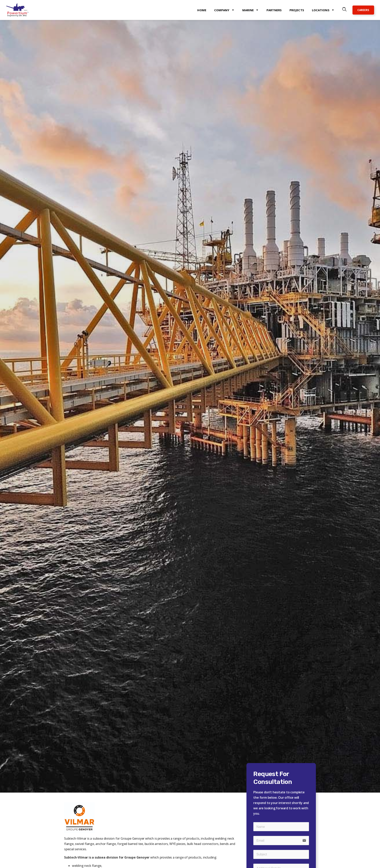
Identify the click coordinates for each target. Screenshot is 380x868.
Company (224, 10)
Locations (323, 10)
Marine (251, 10)
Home (202, 10)
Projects (297, 10)
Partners (274, 10)
